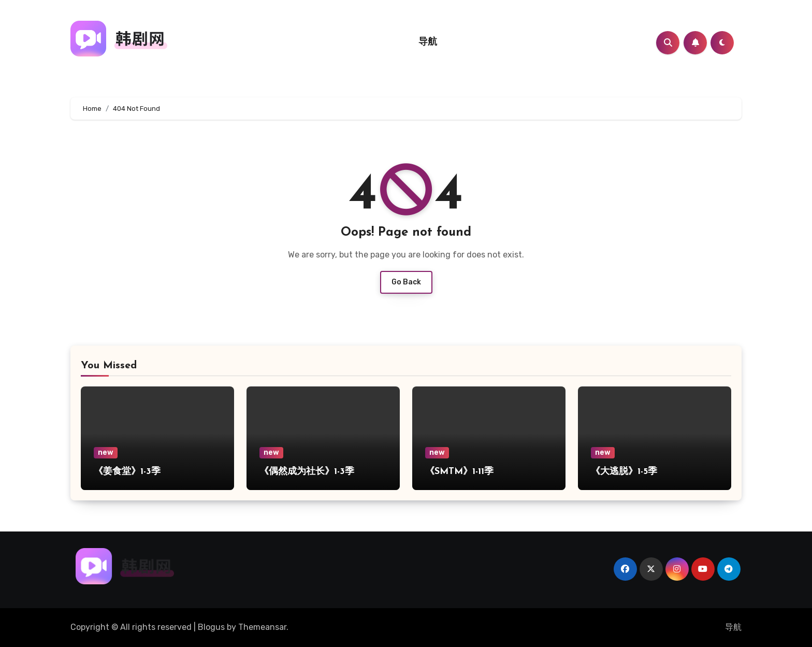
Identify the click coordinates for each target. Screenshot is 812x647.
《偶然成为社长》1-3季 (307, 472)
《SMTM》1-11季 (459, 472)
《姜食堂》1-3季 (127, 472)
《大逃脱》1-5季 (624, 472)
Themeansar (262, 627)
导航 (428, 42)
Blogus (211, 627)
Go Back (406, 282)
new (106, 452)
